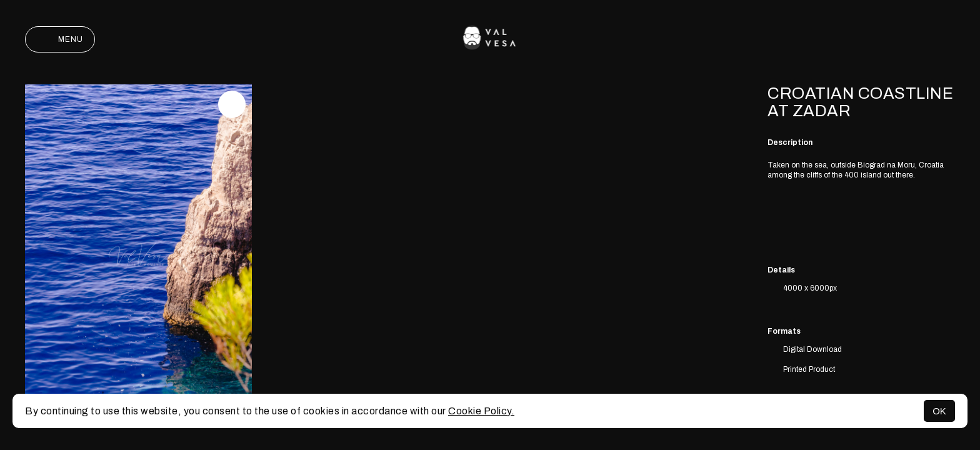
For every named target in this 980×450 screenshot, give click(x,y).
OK (939, 411)
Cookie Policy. (481, 411)
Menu (60, 39)
